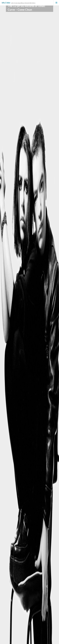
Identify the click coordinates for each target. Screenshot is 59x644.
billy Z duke (6, 3)
